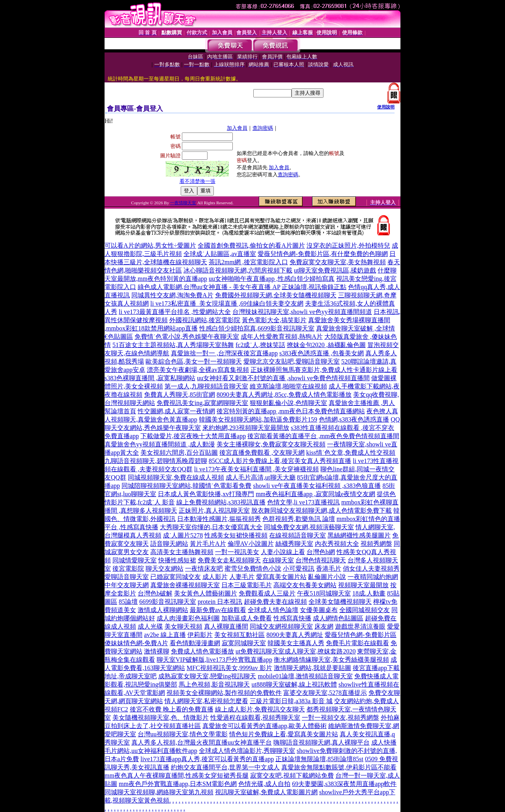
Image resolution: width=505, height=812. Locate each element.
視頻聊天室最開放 (363, 585)
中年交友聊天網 (127, 585)
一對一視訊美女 (237, 552)
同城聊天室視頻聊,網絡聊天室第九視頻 (159, 792)
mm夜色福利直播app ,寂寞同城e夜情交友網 (315, 494)
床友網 (324, 626)
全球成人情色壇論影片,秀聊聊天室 (247, 751)
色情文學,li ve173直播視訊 (303, 502)
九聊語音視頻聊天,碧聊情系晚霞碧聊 (156, 461)
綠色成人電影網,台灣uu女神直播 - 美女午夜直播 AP (209, 287)
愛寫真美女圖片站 (281, 577)
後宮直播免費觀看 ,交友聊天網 (262, 453)
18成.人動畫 (369, 593)
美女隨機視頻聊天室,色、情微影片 (161, 718)
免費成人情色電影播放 (202, 651)
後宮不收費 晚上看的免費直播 (172, 709)
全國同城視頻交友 (365, 610)
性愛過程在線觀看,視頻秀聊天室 (255, 718)
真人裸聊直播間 (226, 626)
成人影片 (215, 577)
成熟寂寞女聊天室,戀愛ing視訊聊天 (207, 676)
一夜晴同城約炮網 (373, 577)
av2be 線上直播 (165, 635)
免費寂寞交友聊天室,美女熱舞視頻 (338, 262)
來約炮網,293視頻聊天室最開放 (246, 428)
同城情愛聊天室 (135, 560)
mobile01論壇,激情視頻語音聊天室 (305, 676)
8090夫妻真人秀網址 (295, 635)
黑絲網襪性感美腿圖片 (359, 535)
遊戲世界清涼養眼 (360, 626)
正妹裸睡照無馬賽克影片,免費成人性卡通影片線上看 (324, 370)
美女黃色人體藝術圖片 (206, 593)
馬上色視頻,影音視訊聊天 (214, 684)
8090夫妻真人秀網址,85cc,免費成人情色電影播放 (284, 395)
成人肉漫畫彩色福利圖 (188, 618)
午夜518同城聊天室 (324, 593)
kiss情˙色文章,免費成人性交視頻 (351, 453)
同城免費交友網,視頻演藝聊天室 (309, 527)
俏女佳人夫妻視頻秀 (371, 568)
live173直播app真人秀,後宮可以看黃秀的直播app (207, 759)
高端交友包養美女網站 (305, 585)
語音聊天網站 (169, 544)
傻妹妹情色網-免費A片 (136, 643)
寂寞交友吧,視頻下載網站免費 (292, 776)
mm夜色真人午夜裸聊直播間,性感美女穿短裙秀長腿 (177, 776)
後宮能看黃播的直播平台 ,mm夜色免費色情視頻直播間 (323, 436)
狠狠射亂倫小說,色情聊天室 (288, 403)
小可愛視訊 (299, 568)
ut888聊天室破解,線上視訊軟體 (294, 684)
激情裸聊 (157, 651)
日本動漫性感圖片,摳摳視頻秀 (219, 519)
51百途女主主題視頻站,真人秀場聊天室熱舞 (173, 345)
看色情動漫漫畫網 (195, 643)
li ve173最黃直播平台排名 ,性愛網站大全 (175, 312)
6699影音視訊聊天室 (168, 602)
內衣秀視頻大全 (337, 544)
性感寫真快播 (292, 618)
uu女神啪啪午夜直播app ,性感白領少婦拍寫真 (272, 279)
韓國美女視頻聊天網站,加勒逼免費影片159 (258, 419)
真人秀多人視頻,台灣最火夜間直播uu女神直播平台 (202, 742)
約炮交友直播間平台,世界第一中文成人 (225, 767)
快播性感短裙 (177, 560)
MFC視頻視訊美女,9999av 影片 (229, 668)
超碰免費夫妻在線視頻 (275, 602)
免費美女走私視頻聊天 (229, 560)
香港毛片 (329, 568)
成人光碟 (150, 626)
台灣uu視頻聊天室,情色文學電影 (183, 734)
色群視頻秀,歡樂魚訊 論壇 (299, 519)
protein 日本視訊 (220, 602)
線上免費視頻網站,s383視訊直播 (221, 502)
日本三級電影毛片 (247, 585)
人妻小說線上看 (283, 552)
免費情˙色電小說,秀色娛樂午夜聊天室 (187, 337)
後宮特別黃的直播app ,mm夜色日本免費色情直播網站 (291, 411)
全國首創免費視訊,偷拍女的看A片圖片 (251, 245)
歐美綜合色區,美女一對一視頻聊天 (194, 361)
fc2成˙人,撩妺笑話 (260, 345)
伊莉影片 (200, 635)
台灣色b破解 (155, 593)
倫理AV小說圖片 (251, 544)
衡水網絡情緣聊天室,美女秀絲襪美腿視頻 (331, 660)
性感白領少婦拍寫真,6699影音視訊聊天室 (257, 328)
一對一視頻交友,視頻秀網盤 (340, 718)
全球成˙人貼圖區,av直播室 (220, 254)
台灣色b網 (321, 552)
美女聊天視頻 (183, 626)
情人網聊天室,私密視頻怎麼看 (206, 701)
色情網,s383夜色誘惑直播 (354, 419)
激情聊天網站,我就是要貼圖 (312, 668)
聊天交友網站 (165, 568)
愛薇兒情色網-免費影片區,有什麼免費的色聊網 (323, 254)
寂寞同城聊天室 (244, 643)
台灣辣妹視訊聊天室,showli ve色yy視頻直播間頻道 (302, 312)
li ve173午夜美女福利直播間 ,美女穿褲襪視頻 (256, 469)
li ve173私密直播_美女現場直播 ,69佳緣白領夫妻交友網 (227, 303)
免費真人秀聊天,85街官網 (180, 395)
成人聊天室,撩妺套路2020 (320, 651)
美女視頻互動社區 (239, 635)
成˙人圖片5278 (183, 535)
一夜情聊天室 (183, 203)
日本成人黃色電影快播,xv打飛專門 (206, 494)
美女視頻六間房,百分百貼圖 (179, 453)
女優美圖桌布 (319, 610)
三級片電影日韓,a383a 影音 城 (291, 701)
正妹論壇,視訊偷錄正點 (314, 287)
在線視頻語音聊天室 (297, 535)
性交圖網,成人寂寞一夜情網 (176, 411)
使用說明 (386, 107)
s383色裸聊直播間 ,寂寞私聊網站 (150, 378)
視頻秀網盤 (376, 544)
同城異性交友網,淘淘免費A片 (172, 295)
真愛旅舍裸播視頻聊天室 (185, 585)
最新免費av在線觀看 (218, 610)
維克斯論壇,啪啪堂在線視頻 (288, 386)
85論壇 (128, 602)
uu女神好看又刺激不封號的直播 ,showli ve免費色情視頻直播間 (283, 378)
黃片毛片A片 (208, 544)
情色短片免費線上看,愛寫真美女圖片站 (284, 734)
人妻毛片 (242, 577)
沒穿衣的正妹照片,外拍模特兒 (348, 245)
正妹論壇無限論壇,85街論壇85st (319, 759)
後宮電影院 (128, 568)
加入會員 (237, 128)
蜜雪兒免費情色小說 (253, 568)
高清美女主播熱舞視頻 (182, 552)
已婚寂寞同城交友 (176, 577)
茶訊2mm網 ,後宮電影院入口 (248, 262)
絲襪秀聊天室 (294, 544)
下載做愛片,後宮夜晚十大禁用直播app (193, 436)
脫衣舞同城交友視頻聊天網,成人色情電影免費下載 (322, 511)
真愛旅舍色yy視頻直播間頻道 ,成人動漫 (160, 444)
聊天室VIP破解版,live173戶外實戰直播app (214, 660)
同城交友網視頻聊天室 (281, 626)
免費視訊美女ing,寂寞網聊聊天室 (202, 403)
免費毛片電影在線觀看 (357, 643)
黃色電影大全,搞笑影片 (274, 320)
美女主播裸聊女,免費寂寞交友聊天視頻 (271, 444)
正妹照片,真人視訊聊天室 (214, 511)
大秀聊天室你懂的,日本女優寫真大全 (211, 527)
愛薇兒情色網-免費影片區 (360, 635)
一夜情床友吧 (204, 568)
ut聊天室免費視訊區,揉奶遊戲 (335, 270)
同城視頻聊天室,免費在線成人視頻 (176, 477)
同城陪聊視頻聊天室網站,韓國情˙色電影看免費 (186, 486)
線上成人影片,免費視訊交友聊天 (260, 709)
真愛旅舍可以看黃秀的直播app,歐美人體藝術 (265, 726)
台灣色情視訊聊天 (321, 560)
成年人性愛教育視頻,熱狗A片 (282, 337)
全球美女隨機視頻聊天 (340, 602)
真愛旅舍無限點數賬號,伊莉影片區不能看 (339, 767)
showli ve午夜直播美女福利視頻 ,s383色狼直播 (317, 486)
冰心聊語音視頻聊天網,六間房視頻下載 (238, 270)
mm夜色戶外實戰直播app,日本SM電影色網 (178, 784)
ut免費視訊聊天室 (260, 651)
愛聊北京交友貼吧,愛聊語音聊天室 (292, 361)
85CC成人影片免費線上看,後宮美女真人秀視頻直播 (280, 461)
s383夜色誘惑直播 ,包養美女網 (322, 353)
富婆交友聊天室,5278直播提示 (325, 693)
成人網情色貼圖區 (338, 618)
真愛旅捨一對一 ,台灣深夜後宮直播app (224, 353)
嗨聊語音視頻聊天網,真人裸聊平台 (322, 742)
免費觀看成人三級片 (267, 593)
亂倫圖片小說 (327, 577)
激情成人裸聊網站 (163, 610)
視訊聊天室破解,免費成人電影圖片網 (266, 792)
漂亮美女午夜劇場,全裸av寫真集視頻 (198, 370)
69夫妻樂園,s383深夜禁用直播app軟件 (344, 784)
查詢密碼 (263, 128)
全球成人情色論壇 (273, 610)
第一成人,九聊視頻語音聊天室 (206, 386)
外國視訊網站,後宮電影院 (205, 320)
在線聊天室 (278, 560)
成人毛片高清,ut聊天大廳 (260, 477)
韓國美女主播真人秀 (296, 643)
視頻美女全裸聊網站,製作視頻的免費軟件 (224, 693)
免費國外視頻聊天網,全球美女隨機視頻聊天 (276, 295)
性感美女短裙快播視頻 (236, 535)
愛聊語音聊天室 (127, 577)
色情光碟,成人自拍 (264, 784)
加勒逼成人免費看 (247, 618)
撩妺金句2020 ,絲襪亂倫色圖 (326, 345)
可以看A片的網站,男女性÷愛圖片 (150, 245)
